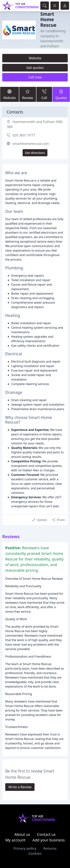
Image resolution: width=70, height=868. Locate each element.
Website (35, 58)
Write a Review (20, 787)
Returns (50, 848)
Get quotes (35, 68)
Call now (35, 77)
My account (15, 840)
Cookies (35, 853)
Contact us (46, 834)
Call (44, 94)
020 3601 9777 (24, 135)
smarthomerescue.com (31, 144)
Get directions (35, 153)
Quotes (61, 94)
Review (28, 94)
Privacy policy (25, 848)
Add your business (49, 840)
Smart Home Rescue (48, 19)
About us (22, 834)
